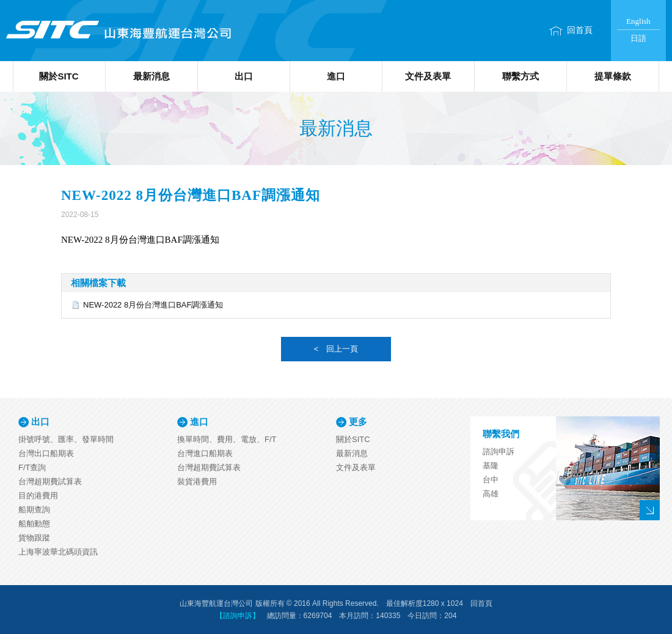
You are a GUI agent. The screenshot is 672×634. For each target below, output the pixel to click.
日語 (638, 38)
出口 (244, 76)
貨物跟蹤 (34, 538)
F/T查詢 (32, 467)
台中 (491, 480)
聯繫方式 (520, 76)
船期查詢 (34, 510)
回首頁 (580, 30)
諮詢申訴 (499, 452)
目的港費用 (38, 496)
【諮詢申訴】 (238, 616)
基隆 (491, 466)
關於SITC (59, 76)
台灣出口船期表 (46, 453)
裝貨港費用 (197, 481)
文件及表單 (428, 76)
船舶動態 (34, 524)
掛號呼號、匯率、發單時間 (66, 439)
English (638, 21)
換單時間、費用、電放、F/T (227, 439)
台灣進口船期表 (205, 453)
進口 (336, 76)
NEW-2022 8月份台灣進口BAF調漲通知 (153, 305)
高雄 (491, 494)
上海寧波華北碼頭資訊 (58, 552)
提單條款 (613, 76)
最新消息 (152, 76)
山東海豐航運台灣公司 (118, 31)
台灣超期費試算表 (50, 481)
